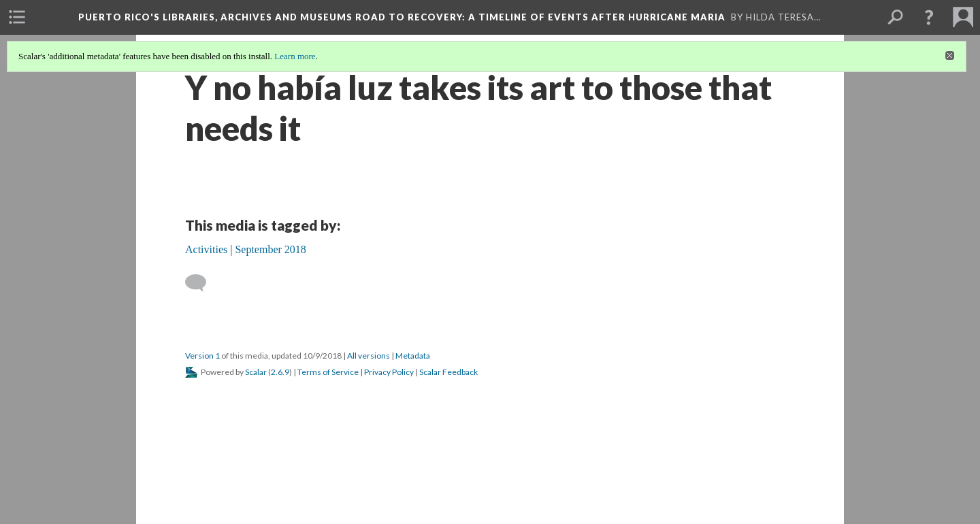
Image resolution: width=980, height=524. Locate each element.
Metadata (413, 356)
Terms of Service (328, 372)
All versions (369, 356)
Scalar (256, 372)
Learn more (295, 56)
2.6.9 (280, 372)
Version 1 (202, 356)
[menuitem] (17, 17)
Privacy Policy (389, 372)
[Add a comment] (202, 283)
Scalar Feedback (448, 372)
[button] (929, 17)
